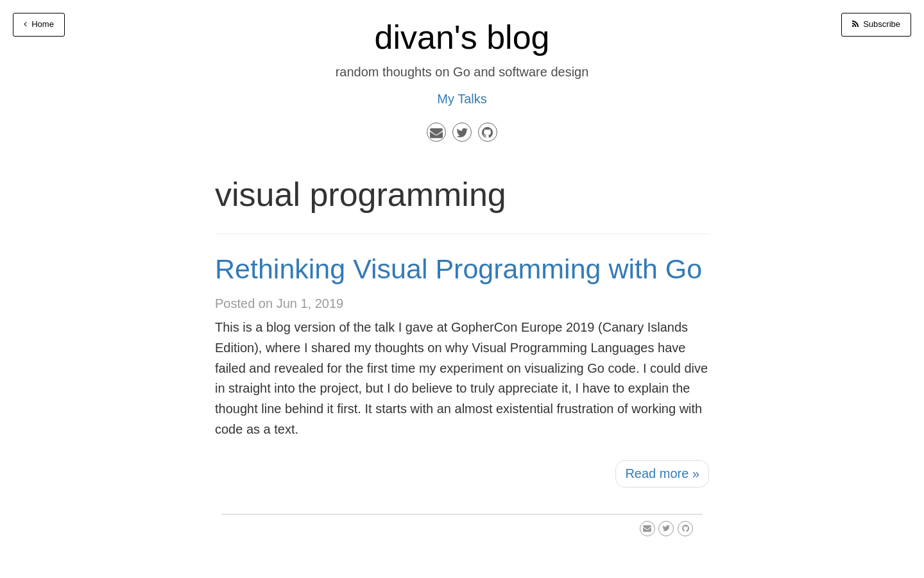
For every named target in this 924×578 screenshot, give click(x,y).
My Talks (462, 99)
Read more (662, 473)
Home (39, 24)
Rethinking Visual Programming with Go (458, 269)
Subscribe (876, 24)
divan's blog (462, 37)
